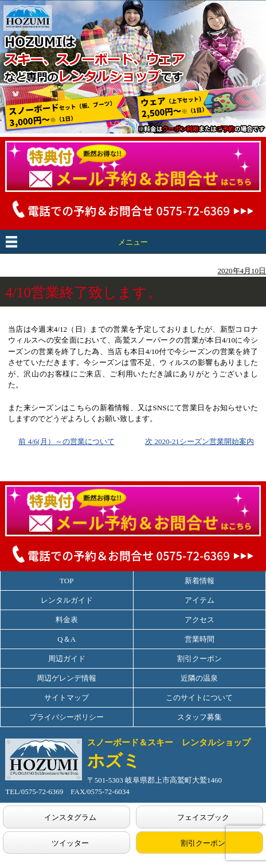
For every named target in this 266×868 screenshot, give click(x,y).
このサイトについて (199, 698)
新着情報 (199, 581)
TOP (66, 581)
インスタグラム (70, 817)
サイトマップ (66, 698)
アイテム (199, 600)
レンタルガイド (67, 600)
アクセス (199, 620)
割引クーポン (199, 659)
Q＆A (66, 639)
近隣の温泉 (199, 678)
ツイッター (70, 843)
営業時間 (199, 639)
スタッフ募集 (199, 717)
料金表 (67, 620)
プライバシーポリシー (66, 717)
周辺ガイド (67, 659)
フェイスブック (203, 817)
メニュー (133, 242)
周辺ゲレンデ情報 (66, 678)
